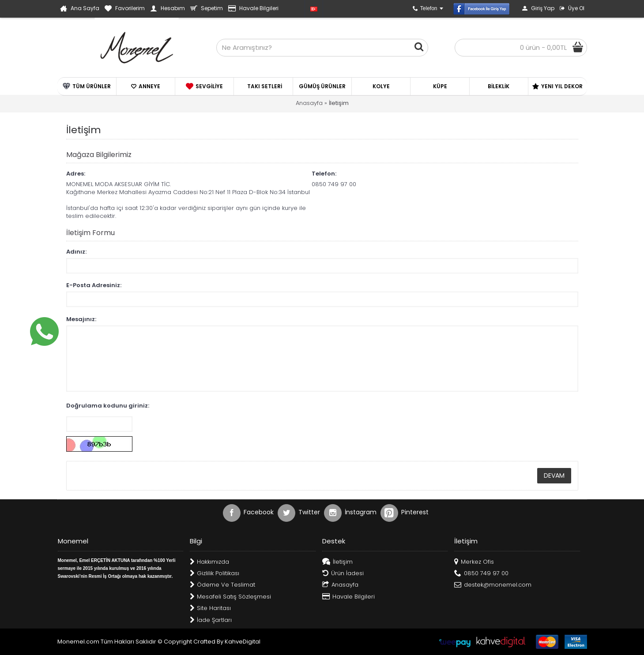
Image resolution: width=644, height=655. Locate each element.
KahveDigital (243, 642)
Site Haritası (210, 608)
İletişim (339, 103)
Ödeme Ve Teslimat (222, 585)
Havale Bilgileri (348, 597)
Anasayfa (309, 103)
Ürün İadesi (343, 574)
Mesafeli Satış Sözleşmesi (230, 597)
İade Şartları (211, 620)
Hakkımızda (209, 562)
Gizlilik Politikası (215, 574)
